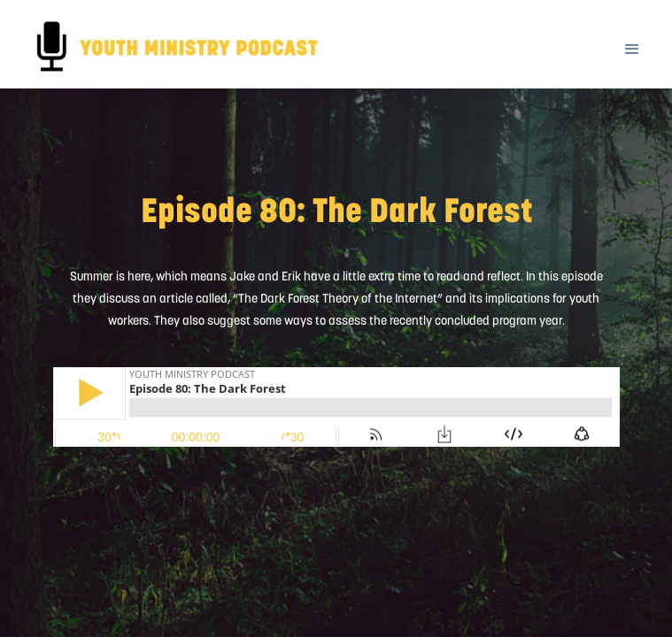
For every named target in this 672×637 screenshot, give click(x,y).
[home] (19, 14)
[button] (632, 38)
